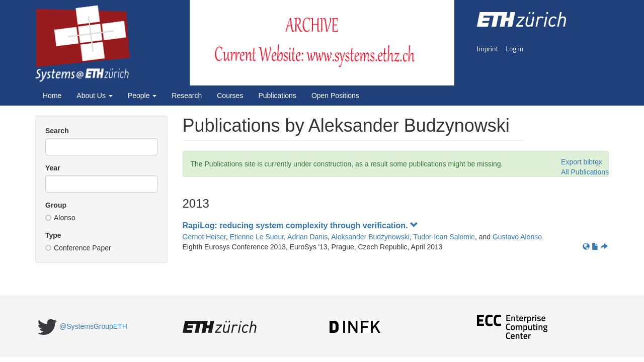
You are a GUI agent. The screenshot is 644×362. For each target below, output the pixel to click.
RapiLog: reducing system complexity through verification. (301, 225)
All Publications (585, 172)
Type (53, 235)
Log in (514, 49)
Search (57, 131)
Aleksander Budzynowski (370, 237)
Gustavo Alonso (517, 237)
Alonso (60, 218)
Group (56, 205)
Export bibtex (582, 162)
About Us (94, 96)
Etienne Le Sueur (257, 237)
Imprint (488, 49)
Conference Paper (78, 248)
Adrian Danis (307, 237)
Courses (230, 96)
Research (187, 96)
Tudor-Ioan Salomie (444, 237)
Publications (277, 96)
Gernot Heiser (204, 237)
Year (53, 168)
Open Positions (335, 96)
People (142, 96)
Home (52, 96)
